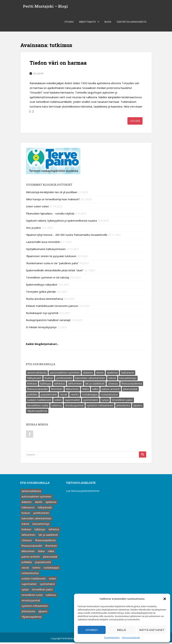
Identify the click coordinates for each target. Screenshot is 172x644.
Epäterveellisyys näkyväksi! (42, 286)
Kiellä (121, 630)
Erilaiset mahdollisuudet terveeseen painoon (52, 308)
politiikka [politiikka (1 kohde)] (32, 396)
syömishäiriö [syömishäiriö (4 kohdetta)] (91, 402)
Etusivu (69, 23)
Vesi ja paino (33, 229)
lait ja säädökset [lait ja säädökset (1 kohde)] (95, 385)
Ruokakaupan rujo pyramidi (42, 315)
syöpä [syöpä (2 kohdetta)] (105, 402)
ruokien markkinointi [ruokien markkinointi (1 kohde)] (39, 402)
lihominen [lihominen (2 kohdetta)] (57, 391)
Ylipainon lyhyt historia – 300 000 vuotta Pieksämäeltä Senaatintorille (67, 236)
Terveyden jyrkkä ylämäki (41, 293)
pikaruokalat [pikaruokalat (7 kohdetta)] (130, 391)
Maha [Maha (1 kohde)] (85, 391)
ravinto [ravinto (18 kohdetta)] (75, 396)
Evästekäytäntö (112, 638)
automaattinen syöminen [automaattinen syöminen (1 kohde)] (65, 374)
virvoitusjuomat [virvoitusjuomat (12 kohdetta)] (74, 407)
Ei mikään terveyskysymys (41, 329)
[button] (165, 599)
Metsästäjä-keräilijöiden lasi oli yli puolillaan (52, 194)
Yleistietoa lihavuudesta (132, 23)
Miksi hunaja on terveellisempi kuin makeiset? (53, 201)
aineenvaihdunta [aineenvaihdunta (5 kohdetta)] (37, 374)
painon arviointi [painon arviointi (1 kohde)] (111, 391)
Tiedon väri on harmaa (58, 64)
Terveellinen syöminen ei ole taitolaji (48, 279)
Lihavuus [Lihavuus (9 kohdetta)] (113, 385)
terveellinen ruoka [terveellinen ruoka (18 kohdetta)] (38, 407)
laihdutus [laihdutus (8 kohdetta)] (60, 385)
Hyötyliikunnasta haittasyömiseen (46, 251)
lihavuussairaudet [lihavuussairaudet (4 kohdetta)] (37, 391)
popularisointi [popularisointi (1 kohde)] (49, 396)
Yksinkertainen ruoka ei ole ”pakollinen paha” (52, 265)
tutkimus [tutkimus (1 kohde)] (57, 407)
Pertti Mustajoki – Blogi (46, 7)
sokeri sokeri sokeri (37, 208)
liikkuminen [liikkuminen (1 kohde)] (72, 391)
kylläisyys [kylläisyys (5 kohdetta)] (46, 385)
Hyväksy (92, 630)
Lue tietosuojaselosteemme (83, 492)
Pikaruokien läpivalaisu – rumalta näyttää (50, 215)
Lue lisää (135, 123)
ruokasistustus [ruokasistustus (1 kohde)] (109, 396)
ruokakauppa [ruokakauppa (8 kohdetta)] (90, 396)
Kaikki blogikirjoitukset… (42, 346)
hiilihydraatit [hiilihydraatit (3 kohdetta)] (34, 380)
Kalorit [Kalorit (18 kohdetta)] (112, 380)
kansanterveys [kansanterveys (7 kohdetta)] (128, 380)
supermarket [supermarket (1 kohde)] (72, 402)
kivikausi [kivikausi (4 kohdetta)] (32, 385)
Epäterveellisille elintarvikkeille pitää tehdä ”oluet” (55, 272)
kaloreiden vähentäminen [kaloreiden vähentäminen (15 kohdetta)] (90, 380)
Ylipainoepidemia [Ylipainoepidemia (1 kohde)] (37, 412)
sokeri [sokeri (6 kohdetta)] (58, 402)
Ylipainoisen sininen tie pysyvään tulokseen (51, 258)
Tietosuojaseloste (131, 638)
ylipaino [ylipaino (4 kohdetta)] (138, 407)
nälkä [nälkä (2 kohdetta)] (95, 391)
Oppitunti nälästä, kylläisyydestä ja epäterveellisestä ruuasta (61, 222)
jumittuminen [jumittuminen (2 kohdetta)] (64, 380)
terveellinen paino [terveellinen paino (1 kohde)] (122, 402)
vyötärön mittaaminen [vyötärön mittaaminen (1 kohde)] (100, 407)
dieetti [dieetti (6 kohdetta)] (100, 374)
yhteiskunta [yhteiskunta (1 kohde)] (123, 407)
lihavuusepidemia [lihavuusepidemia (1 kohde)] (132, 385)
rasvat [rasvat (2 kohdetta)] (64, 396)
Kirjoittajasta (87, 23)
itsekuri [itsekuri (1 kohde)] (49, 380)
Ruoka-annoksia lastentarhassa (45, 300)
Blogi (108, 23)
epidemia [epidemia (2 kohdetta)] (112, 374)
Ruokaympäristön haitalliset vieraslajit (48, 322)
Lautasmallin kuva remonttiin (43, 244)
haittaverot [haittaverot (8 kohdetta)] (127, 374)
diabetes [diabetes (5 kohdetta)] (88, 374)
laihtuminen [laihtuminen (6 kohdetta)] (75, 385)
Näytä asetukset (152, 630)
